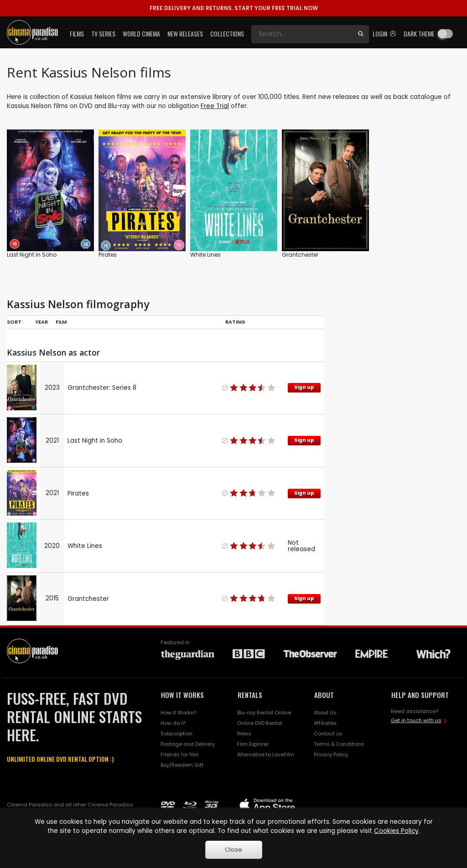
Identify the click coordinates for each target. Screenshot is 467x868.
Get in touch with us (416, 720)
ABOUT (324, 695)
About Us (325, 713)
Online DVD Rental (260, 723)
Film (61, 322)
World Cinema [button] (141, 34)
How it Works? (178, 713)
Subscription (176, 734)
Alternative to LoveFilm (266, 754)
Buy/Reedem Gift (182, 765)
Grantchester (300, 255)
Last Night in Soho (32, 255)
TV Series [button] (103, 34)
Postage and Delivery (188, 744)
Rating (235, 322)
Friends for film (180, 754)
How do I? (173, 723)
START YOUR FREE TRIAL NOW (234, 8)
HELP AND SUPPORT (420, 695)
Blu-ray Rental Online (264, 713)
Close (233, 850)
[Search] (302, 34)
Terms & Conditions (339, 744)
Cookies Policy (396, 831)
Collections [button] (227, 34)
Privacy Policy (331, 754)
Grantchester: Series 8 (102, 388)
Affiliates (325, 723)
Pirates (108, 255)
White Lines (205, 255)
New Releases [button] (185, 34)
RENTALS (250, 695)
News (244, 734)
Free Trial (215, 106)
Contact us (328, 734)
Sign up (304, 387)
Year (42, 322)
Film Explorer (253, 744)
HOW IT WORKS (182, 695)
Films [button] (77, 34)
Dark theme (419, 34)
